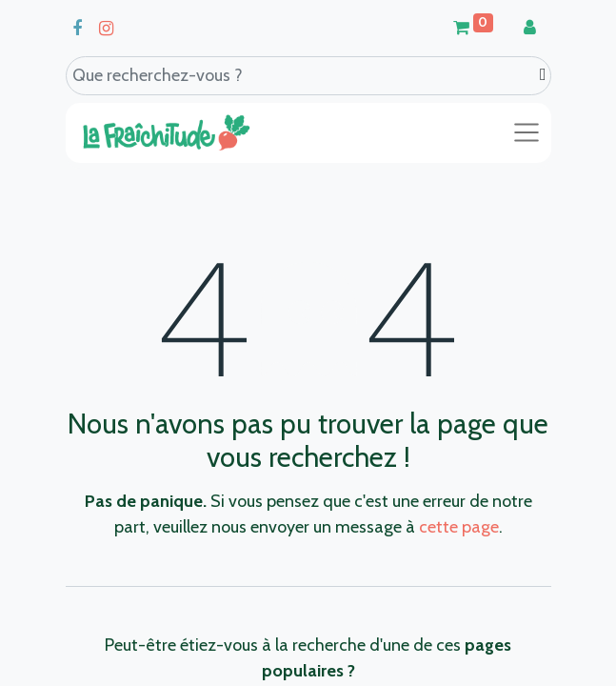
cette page (459, 527)
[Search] (543, 75)
